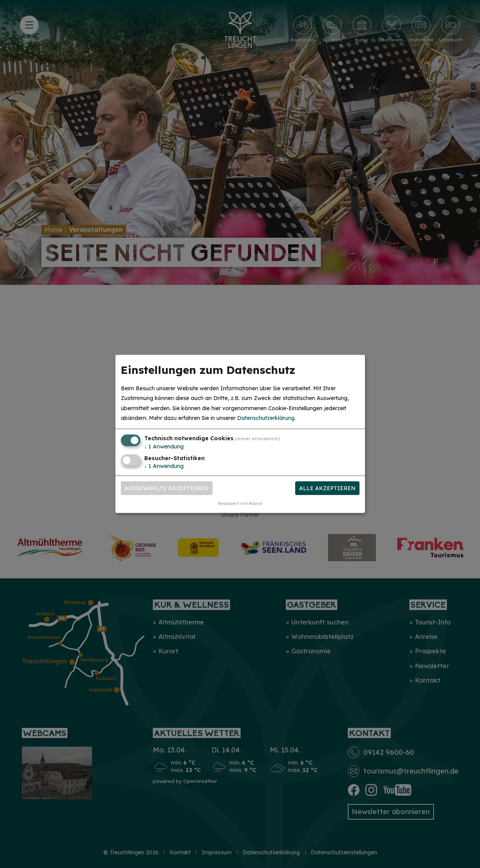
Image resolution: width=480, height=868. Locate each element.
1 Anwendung (164, 446)
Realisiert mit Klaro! (240, 504)
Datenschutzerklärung (266, 418)
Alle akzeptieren (327, 488)
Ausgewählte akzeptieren (166, 488)
